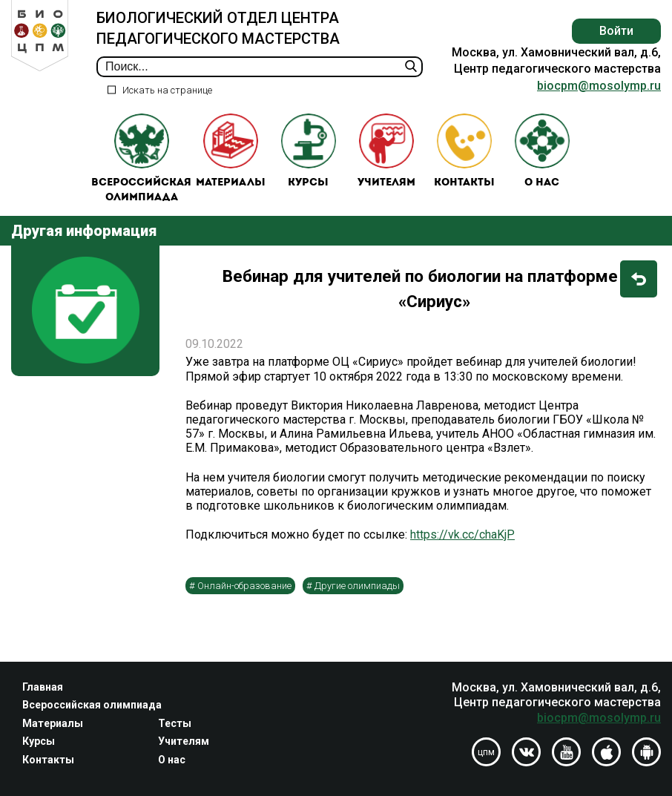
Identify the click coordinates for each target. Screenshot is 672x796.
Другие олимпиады (357, 586)
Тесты (175, 723)
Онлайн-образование (244, 586)
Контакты (464, 151)
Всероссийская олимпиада (141, 158)
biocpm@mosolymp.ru (599, 86)
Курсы (309, 151)
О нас (542, 151)
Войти (616, 31)
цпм (486, 752)
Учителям (386, 151)
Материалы (231, 151)
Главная (43, 687)
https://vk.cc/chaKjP (462, 534)
